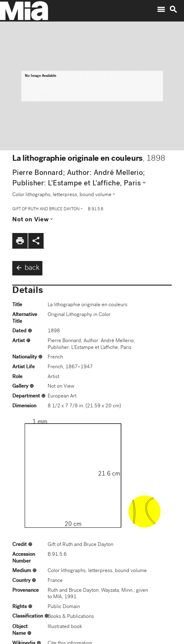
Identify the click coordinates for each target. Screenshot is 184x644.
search (173, 10)
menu (161, 10)
